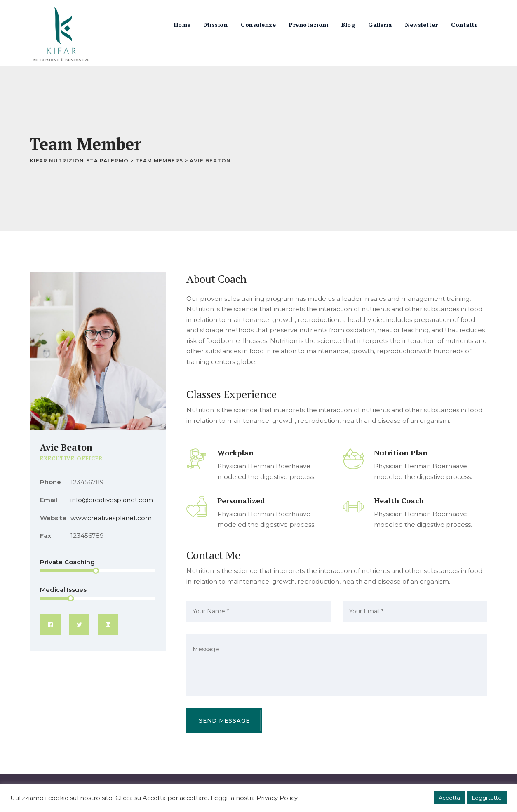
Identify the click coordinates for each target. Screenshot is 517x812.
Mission (216, 25)
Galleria (380, 25)
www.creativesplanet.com (111, 518)
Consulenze (258, 25)
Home (182, 25)
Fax (46, 536)
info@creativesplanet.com (112, 500)
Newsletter (421, 25)
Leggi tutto (487, 798)
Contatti (464, 25)
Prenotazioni (309, 25)
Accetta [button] (449, 798)
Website (53, 518)
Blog (348, 25)
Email (49, 500)
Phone (51, 482)
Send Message (224, 720)
